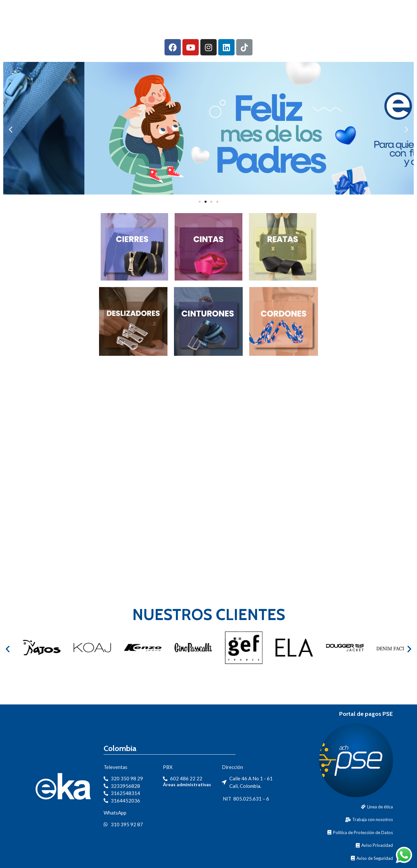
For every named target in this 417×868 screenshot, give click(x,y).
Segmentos (290, 11)
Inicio (160, 11)
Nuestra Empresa (199, 11)
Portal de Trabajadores (378, 25)
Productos (248, 11)
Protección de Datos (383, 11)
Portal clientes (303, 25)
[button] (200, 202)
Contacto (331, 11)
